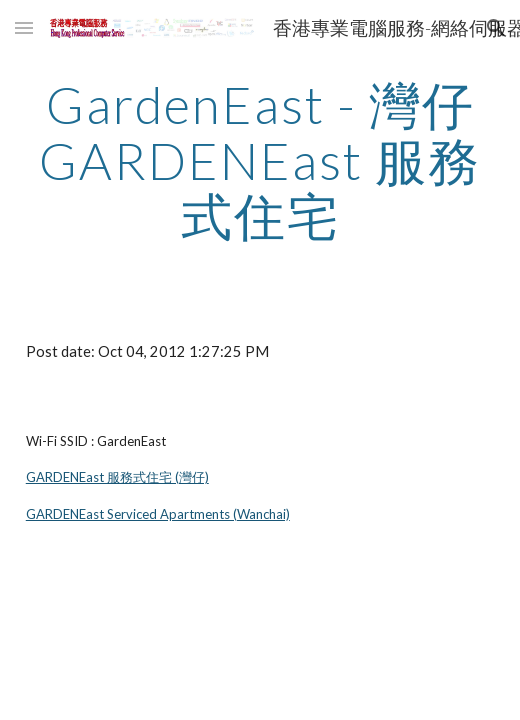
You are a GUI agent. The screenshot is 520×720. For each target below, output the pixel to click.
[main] (260, 160)
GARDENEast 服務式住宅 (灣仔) (117, 477)
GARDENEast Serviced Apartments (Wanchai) (158, 514)
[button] (24, 27)
